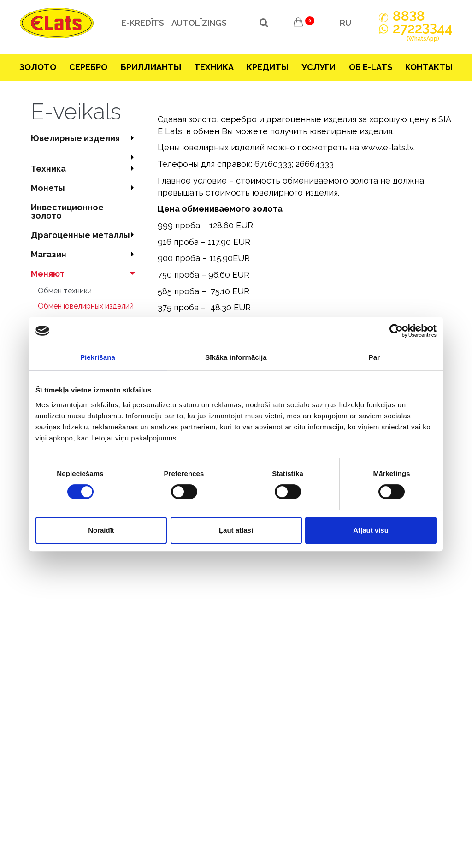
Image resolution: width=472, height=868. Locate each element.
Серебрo (88, 67)
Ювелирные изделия (85, 138)
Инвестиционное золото (67, 211)
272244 (423, 34)
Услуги (319, 67)
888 (409, 16)
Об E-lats (371, 67)
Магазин (85, 254)
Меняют (85, 274)
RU (345, 23)
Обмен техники (65, 291)
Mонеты (85, 188)
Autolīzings (199, 23)
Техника (214, 67)
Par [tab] (375, 357)
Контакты (429, 67)
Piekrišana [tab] (98, 357)
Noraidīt (101, 530)
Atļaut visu (371, 530)
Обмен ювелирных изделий (86, 306)
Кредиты (268, 67)
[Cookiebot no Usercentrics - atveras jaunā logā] (396, 331)
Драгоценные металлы (85, 235)
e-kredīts (142, 23)
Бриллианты (151, 67)
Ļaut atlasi (236, 530)
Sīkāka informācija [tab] (236, 357)
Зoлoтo (38, 67)
